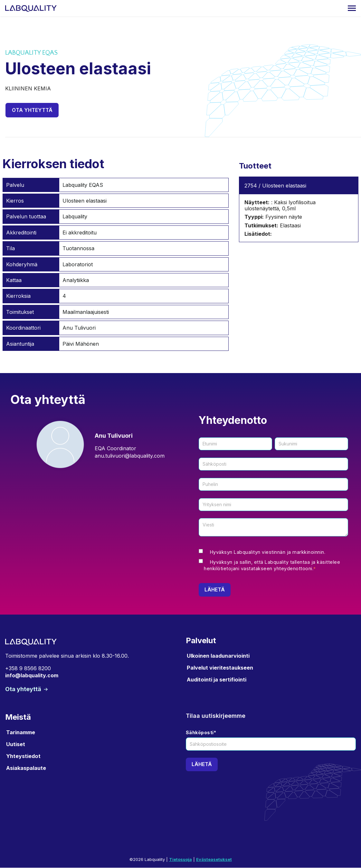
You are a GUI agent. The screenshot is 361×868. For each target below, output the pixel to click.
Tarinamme (21, 732)
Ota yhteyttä (33, 110)
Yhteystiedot (23, 756)
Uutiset (16, 744)
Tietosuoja (180, 860)
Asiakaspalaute (26, 768)
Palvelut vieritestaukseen (220, 668)
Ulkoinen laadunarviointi (218, 656)
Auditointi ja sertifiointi (217, 680)
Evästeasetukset (214, 860)
